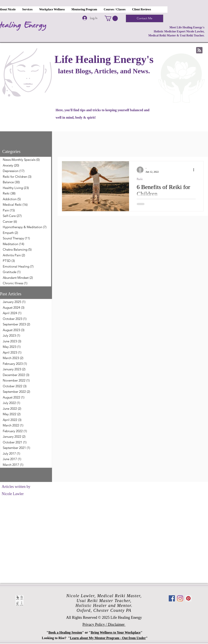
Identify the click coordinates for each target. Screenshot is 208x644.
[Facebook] (172, 598)
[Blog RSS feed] (199, 50)
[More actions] (195, 170)
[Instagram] (180, 598)
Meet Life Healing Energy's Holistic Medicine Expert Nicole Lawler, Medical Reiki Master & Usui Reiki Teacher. (176, 31)
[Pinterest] (188, 598)
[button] (111, 18)
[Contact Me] (145, 18)
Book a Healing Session (65, 632)
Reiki (140, 179)
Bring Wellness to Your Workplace (116, 632)
